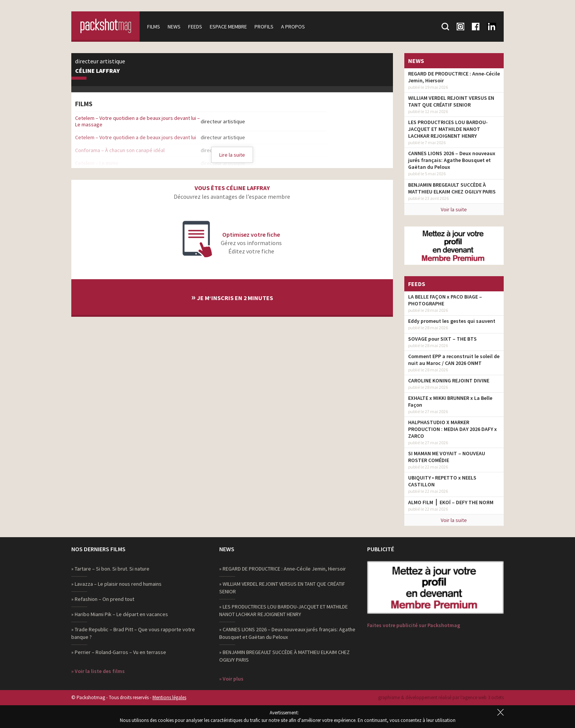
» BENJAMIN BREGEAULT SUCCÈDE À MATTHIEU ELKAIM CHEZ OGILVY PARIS (284, 656)
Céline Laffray (97, 71)
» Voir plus (231, 679)
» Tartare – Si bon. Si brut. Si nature (110, 569)
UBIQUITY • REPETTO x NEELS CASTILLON (442, 481)
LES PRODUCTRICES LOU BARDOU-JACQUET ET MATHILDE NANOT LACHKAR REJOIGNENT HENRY (448, 129)
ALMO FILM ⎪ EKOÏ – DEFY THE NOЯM (451, 502)
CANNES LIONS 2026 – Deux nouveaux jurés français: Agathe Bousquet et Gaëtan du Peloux (452, 160)
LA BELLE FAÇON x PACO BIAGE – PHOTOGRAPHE (445, 300)
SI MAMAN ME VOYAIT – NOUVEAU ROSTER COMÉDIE (447, 457)
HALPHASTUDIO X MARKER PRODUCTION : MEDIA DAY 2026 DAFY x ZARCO (452, 429)
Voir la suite (454, 209)
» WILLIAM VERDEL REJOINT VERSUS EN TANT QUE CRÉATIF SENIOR (282, 588)
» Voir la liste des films (98, 671)
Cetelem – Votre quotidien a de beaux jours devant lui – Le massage (137, 121)
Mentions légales (169, 697)
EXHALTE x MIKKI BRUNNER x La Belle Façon (450, 401)
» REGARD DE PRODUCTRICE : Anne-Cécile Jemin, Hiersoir (283, 569)
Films (154, 27)
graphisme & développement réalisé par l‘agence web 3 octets (441, 697)
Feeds (195, 27)
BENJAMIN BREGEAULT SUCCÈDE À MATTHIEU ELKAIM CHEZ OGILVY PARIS (452, 188)
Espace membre (228, 27)
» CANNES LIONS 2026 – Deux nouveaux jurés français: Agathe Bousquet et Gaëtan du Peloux (287, 633)
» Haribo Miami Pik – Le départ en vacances (120, 614)
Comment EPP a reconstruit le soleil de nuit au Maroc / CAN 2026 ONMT (454, 360)
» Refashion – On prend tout (103, 599)
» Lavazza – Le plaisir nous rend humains (116, 584)
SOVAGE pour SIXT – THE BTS (442, 339)
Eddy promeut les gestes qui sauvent (452, 321)
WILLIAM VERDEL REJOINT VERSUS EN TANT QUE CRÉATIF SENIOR (451, 101)
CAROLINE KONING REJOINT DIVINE (449, 381)
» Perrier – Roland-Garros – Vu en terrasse (119, 652)
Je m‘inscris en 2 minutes (232, 297)
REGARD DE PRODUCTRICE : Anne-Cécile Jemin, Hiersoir (454, 77)
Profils (264, 27)
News (174, 27)
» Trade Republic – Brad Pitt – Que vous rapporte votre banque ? (133, 633)
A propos (293, 27)
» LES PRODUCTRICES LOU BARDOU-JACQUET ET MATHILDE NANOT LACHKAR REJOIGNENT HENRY (284, 610)
